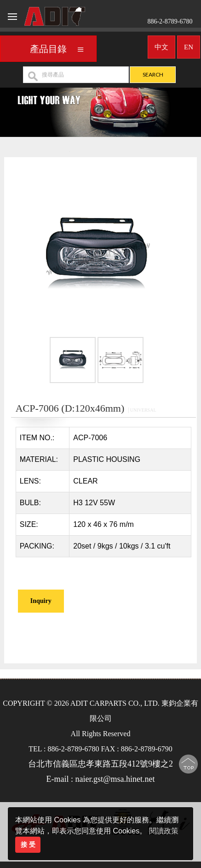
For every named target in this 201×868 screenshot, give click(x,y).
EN (189, 45)
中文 (161, 45)
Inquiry (41, 601)
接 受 (28, 844)
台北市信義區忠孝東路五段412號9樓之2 (100, 764)
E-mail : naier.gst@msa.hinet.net (100, 779)
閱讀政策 (164, 831)
